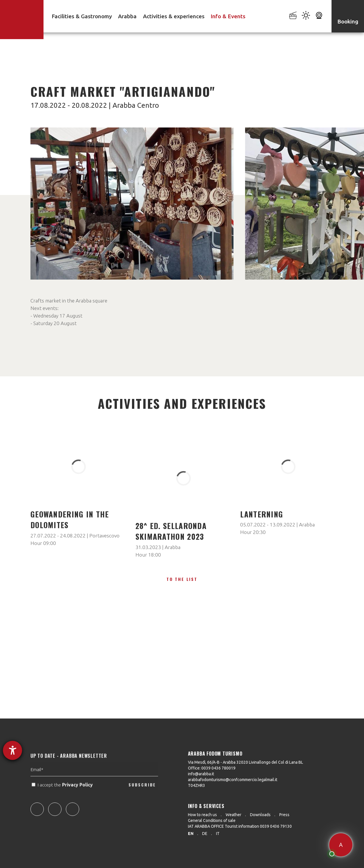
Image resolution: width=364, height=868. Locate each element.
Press (284, 815)
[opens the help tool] (12, 750)
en (191, 834)
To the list (182, 579)
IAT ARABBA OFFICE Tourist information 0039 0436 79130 (240, 826)
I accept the (63, 796)
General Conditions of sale (212, 820)
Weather (233, 815)
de (205, 834)
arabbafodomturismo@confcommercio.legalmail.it (233, 780)
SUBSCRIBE (142, 796)
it (218, 834)
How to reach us (202, 815)
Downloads (260, 815)
